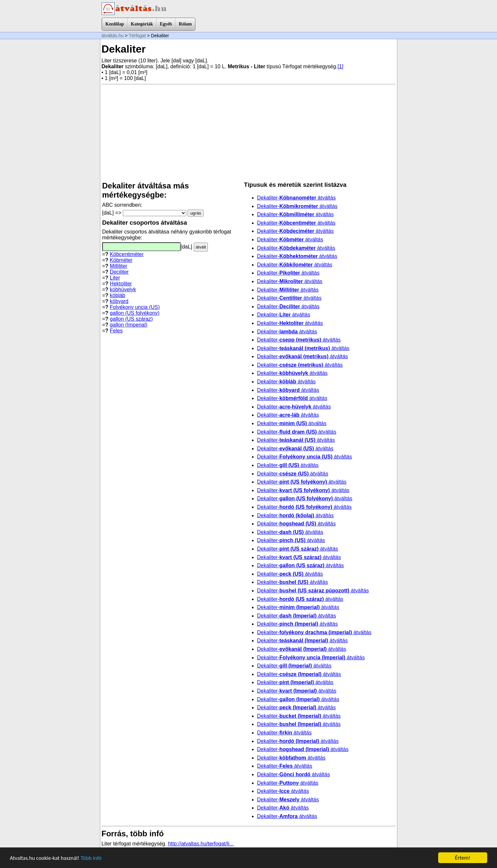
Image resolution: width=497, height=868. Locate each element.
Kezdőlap (115, 24)
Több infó (91, 858)
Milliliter (118, 266)
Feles (116, 331)
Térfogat (137, 36)
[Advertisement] (249, 133)
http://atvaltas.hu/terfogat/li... (201, 844)
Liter (115, 278)
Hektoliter (121, 284)
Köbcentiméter (127, 254)
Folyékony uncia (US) (135, 307)
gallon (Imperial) (129, 325)
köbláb (117, 295)
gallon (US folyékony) (135, 313)
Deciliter (119, 272)
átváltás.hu (113, 36)
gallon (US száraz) (131, 319)
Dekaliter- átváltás (297, 198)
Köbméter (121, 260)
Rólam (185, 24)
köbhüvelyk (123, 289)
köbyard (119, 301)
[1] (340, 66)
